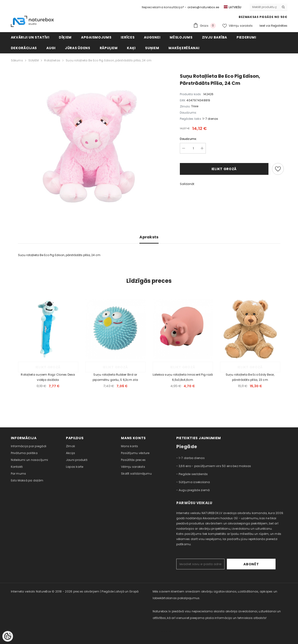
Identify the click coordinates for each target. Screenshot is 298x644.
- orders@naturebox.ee (202, 7)
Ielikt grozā (224, 169)
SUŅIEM (34, 60)
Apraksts (149, 237)
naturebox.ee (162, 631)
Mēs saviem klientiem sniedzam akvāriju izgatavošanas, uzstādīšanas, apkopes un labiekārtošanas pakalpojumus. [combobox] (215, 595)
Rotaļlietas (52, 60)
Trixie (195, 106)
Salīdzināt (187, 184)
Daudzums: (188, 139)
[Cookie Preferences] (8, 636)
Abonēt (261, 564)
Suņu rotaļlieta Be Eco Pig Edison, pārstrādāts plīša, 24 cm (109, 60)
